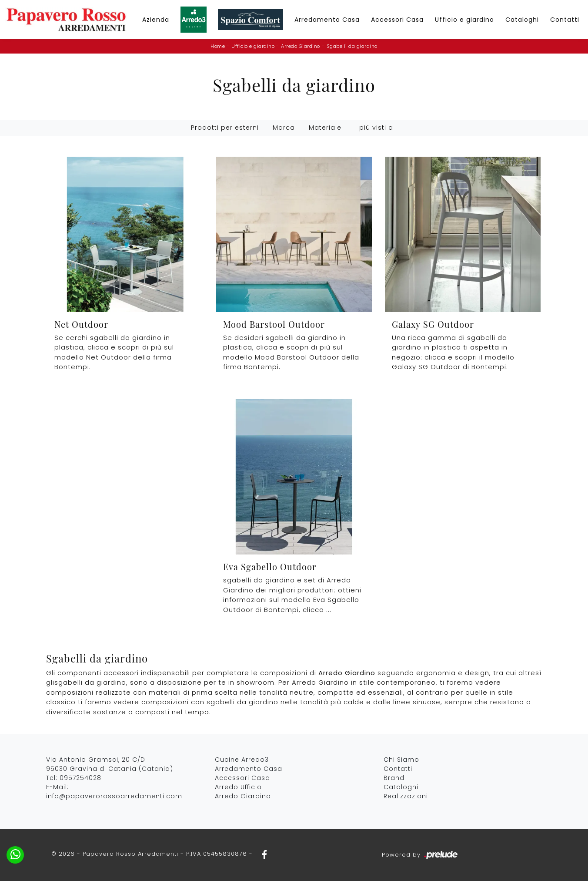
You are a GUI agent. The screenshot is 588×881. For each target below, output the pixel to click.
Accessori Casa (397, 20)
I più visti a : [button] (376, 128)
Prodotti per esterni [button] (225, 128)
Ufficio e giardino (464, 20)
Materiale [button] (325, 128)
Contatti (565, 20)
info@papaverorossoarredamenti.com (114, 796)
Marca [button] (284, 128)
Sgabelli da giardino (352, 46)
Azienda (156, 20)
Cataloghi (522, 20)
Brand (394, 778)
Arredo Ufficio (238, 787)
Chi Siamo (401, 760)
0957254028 (80, 778)
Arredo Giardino (301, 46)
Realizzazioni (406, 796)
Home (218, 46)
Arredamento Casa (327, 20)
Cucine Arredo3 (242, 760)
